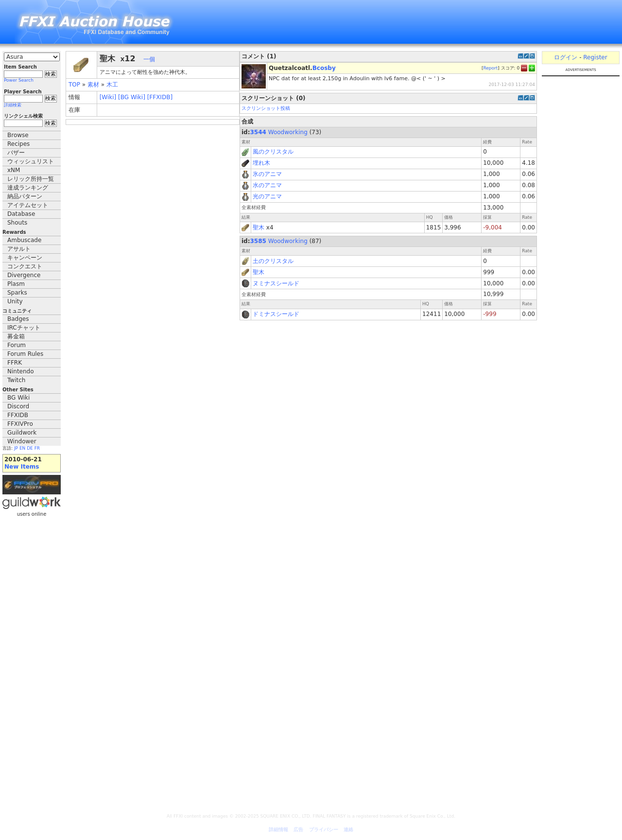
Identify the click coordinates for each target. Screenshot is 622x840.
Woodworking (288, 132)
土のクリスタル (273, 261)
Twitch (16, 380)
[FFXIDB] (160, 97)
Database (21, 214)
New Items (22, 467)
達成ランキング (28, 188)
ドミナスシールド (276, 314)
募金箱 (16, 336)
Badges (18, 319)
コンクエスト (25, 266)
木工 (112, 85)
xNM (14, 170)
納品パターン (25, 196)
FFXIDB (18, 415)
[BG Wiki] (132, 97)
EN (22, 448)
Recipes (18, 144)
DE (30, 448)
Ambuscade (24, 240)
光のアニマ (267, 196)
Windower (22, 441)
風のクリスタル (273, 152)
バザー (16, 153)
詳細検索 (13, 105)
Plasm (16, 284)
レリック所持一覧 (31, 179)
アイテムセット (28, 205)
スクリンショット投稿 (266, 108)
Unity (15, 301)
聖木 (259, 227)
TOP (74, 85)
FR (37, 448)
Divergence (24, 275)
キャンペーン (25, 258)
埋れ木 (261, 163)
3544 (258, 132)
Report (490, 68)
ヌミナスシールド (276, 283)
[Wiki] (108, 97)
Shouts (17, 223)
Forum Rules (25, 354)
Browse (18, 135)
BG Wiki (18, 398)
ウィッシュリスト (31, 161)
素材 (93, 85)
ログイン (566, 57)
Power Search (19, 80)
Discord (18, 406)
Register (595, 57)
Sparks (17, 293)
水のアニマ (267, 185)
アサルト (19, 249)
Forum (17, 345)
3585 (258, 241)
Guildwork (22, 433)
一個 (149, 59)
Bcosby (324, 68)
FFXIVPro (20, 424)
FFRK (15, 363)
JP (16, 448)
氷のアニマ (267, 174)
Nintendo (21, 371)
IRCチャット (24, 328)
